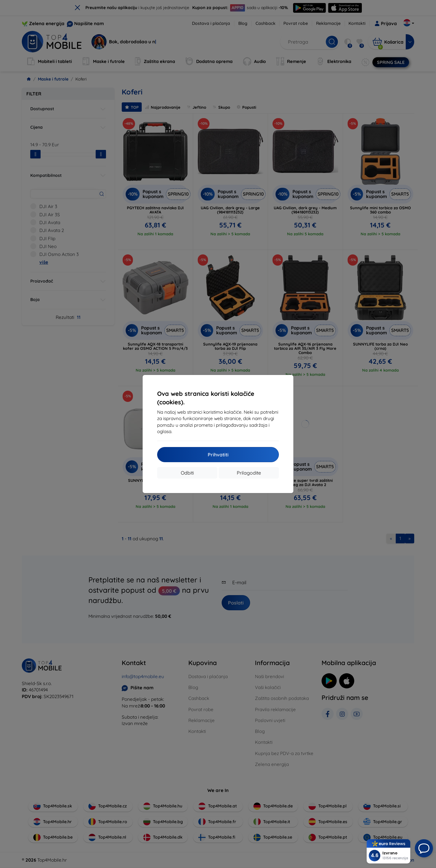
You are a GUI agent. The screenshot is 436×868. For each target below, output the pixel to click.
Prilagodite (249, 473)
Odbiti (187, 473)
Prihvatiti (218, 455)
